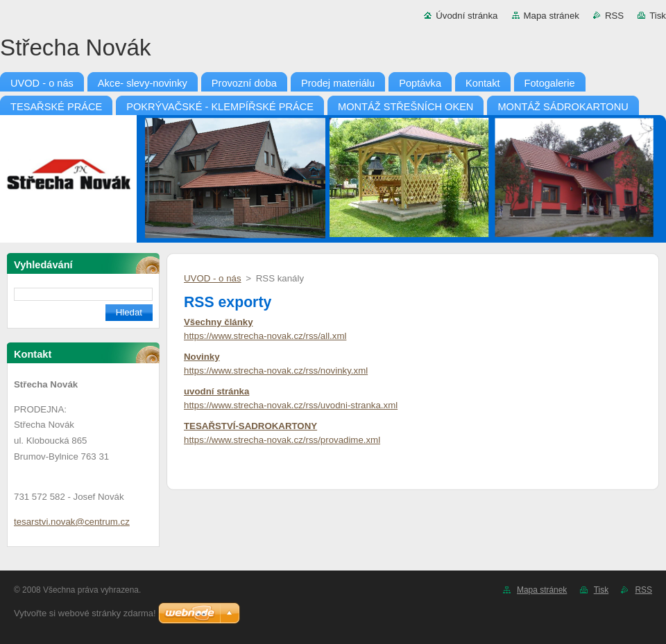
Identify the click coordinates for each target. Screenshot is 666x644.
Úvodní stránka (467, 16)
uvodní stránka (216, 391)
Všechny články (219, 322)
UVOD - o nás (213, 278)
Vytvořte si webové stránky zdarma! (85, 613)
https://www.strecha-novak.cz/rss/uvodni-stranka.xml (291, 405)
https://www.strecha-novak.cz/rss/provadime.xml (282, 440)
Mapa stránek (552, 16)
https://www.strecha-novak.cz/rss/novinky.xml (276, 371)
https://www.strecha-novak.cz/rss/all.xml (265, 336)
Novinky (202, 357)
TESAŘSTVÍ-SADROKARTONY (250, 426)
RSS (614, 16)
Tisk (658, 16)
